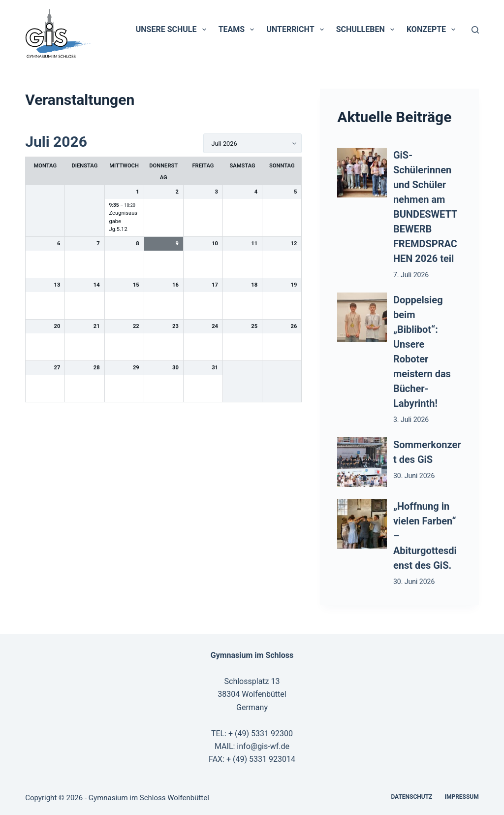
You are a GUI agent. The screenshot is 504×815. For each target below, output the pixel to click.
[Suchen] (475, 30)
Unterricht (297, 30)
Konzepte (433, 30)
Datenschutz (411, 797)
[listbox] (252, 143)
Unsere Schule (173, 30)
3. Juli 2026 (411, 420)
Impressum (461, 797)
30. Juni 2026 (414, 476)
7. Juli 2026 (411, 275)
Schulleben (367, 30)
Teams (238, 30)
